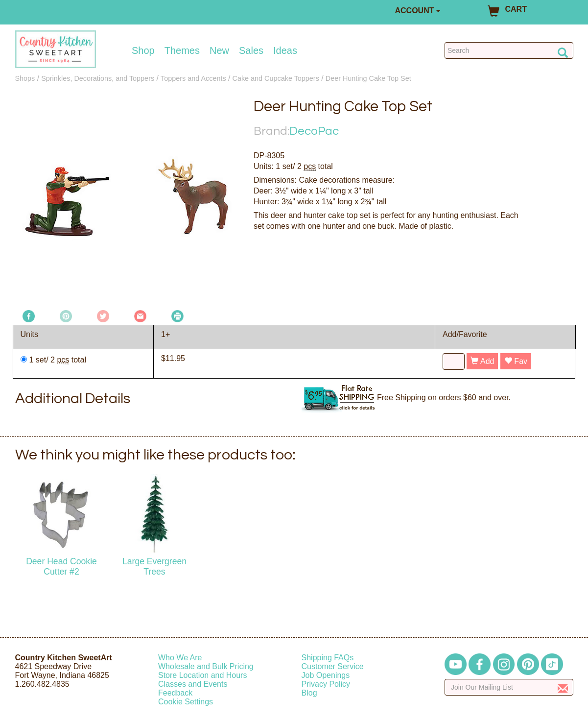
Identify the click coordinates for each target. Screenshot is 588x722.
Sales (251, 50)
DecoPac (314, 131)
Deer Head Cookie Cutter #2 (61, 566)
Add (482, 361)
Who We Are (180, 658)
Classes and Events (193, 684)
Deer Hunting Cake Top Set (368, 78)
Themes (182, 50)
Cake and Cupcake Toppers (276, 78)
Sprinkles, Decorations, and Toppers (98, 78)
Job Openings (326, 675)
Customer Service (333, 666)
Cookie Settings (186, 702)
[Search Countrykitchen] (509, 50)
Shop (143, 50)
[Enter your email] (509, 687)
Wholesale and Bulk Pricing (206, 666)
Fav (516, 361)
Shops (25, 78)
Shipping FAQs (328, 658)
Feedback (175, 693)
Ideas (285, 50)
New (219, 50)
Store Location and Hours (202, 675)
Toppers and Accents (193, 78)
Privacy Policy (326, 684)
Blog (309, 693)
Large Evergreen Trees (154, 566)
